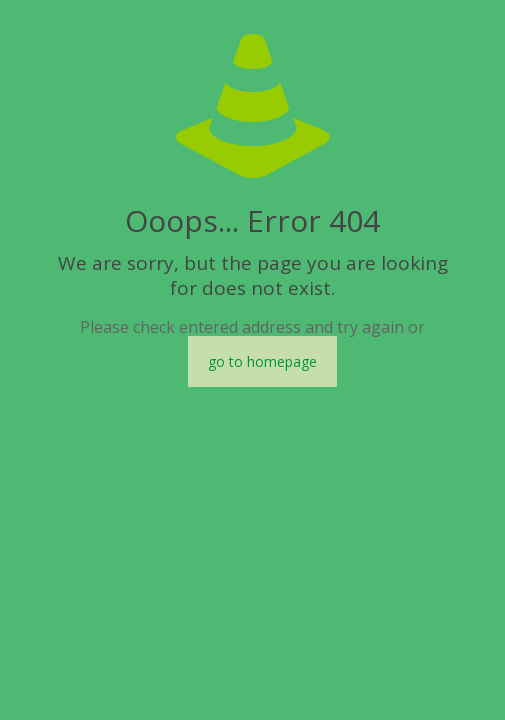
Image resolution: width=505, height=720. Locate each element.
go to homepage (262, 361)
